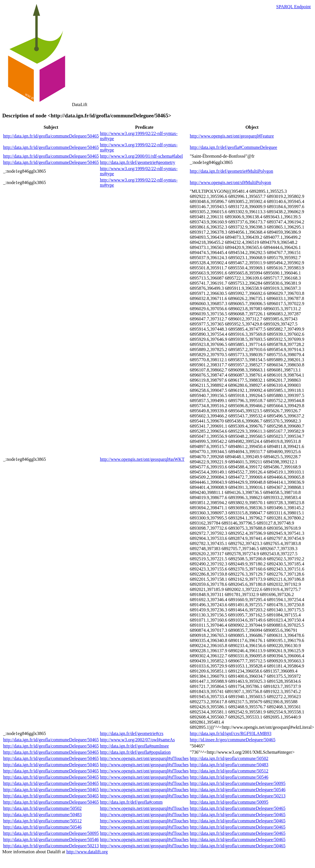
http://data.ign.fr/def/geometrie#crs (132, 733)
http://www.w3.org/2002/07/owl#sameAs (137, 740)
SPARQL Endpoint (293, 7)
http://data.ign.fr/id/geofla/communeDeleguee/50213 (238, 796)
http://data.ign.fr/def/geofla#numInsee (134, 746)
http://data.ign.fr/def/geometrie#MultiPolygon (231, 171)
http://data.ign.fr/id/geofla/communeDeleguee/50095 (238, 783)
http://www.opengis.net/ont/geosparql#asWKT (142, 459)
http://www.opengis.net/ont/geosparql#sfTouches (144, 758)
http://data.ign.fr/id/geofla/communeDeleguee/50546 (238, 790)
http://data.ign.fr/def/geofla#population (135, 752)
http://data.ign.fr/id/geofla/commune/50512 (229, 771)
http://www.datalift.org (87, 852)
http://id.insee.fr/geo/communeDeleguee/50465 (233, 740)
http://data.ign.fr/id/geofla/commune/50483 (229, 765)
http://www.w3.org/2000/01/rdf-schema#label (141, 156)
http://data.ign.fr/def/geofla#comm (131, 802)
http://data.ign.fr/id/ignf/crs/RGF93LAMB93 (231, 733)
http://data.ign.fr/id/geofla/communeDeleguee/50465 (51, 136)
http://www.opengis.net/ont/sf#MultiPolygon (230, 182)
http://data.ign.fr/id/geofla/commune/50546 (229, 777)
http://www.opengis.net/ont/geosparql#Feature (232, 136)
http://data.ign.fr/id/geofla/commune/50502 (229, 758)
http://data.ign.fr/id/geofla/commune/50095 (229, 802)
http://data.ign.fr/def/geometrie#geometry (138, 162)
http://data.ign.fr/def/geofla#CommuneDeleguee (233, 147)
